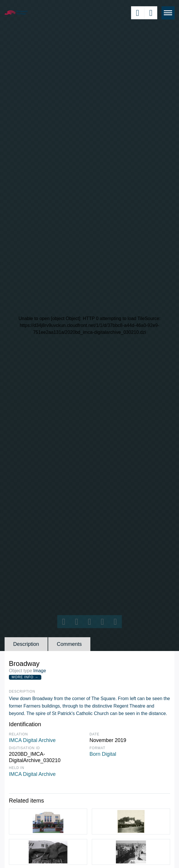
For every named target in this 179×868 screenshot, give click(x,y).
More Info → (25, 677)
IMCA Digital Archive (32, 740)
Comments (69, 644)
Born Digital (103, 754)
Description (26, 644)
